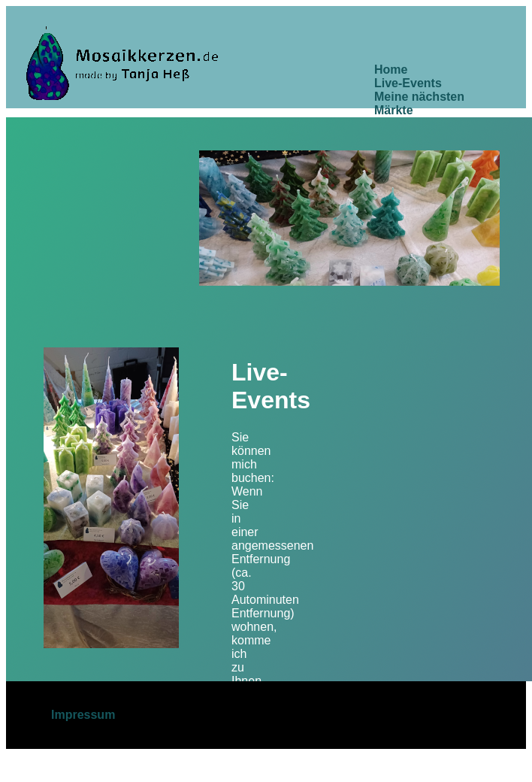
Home (391, 70)
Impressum (83, 715)
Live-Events (408, 83)
